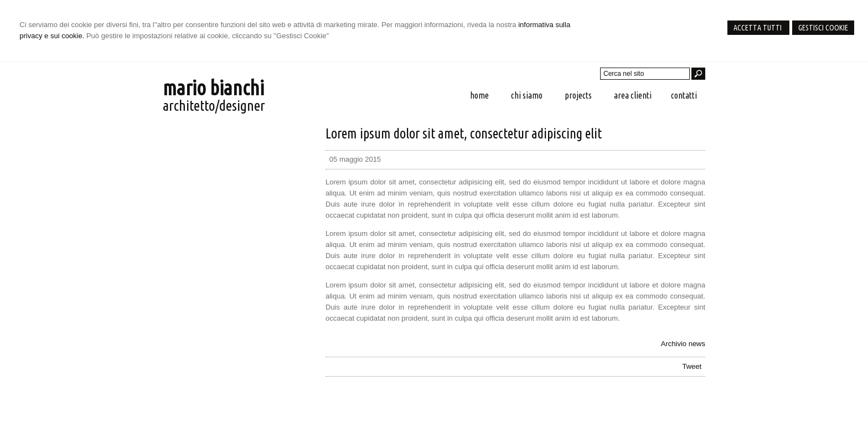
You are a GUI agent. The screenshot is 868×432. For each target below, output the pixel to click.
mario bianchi (213, 88)
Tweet (692, 366)
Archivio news (683, 344)
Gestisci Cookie (823, 28)
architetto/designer (214, 106)
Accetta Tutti (758, 28)
